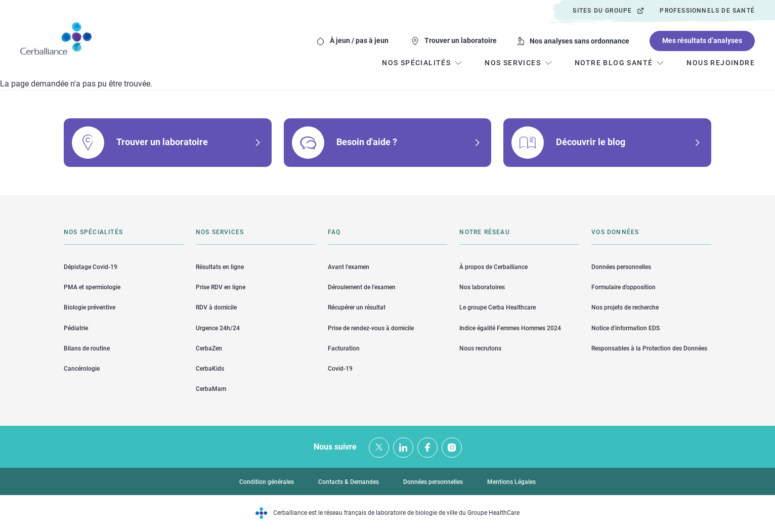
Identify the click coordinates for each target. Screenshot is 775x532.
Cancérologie (82, 369)
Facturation (344, 348)
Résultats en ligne (220, 267)
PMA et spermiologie (92, 287)
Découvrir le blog (591, 142)
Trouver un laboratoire (461, 40)
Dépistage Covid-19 (91, 267)
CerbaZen (209, 348)
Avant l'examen (349, 267)
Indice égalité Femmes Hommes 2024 (510, 328)
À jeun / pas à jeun (359, 40)
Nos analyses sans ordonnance (579, 41)
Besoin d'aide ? (367, 142)
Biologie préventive (90, 307)
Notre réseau (484, 232)
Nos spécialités (93, 232)
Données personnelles (621, 267)
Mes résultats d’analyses (702, 40)
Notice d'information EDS (626, 328)
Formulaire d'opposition (623, 287)
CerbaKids (210, 369)
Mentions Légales (511, 482)
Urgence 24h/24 (218, 328)
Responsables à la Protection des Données (649, 348)
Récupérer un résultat (357, 307)
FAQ (334, 232)
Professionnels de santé (707, 11)
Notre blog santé (614, 63)
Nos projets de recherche (625, 307)
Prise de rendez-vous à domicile (371, 328)
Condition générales (267, 482)
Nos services (220, 232)
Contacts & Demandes (349, 482)
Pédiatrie (76, 328)
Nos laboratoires (482, 287)
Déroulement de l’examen (362, 287)
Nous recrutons (480, 348)
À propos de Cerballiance (493, 267)
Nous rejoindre (721, 63)
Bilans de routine (87, 348)
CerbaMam (211, 389)
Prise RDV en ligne (221, 287)
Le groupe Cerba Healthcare (498, 307)
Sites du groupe (602, 11)
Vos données (615, 232)
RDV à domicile (216, 307)
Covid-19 (340, 369)
